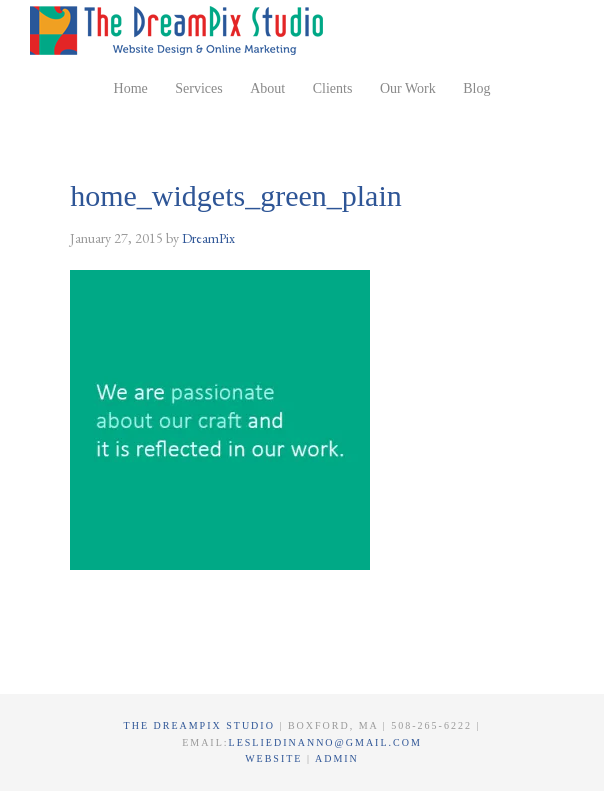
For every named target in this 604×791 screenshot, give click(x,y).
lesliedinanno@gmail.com (325, 742)
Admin (337, 758)
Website (276, 758)
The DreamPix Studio (180, 30)
